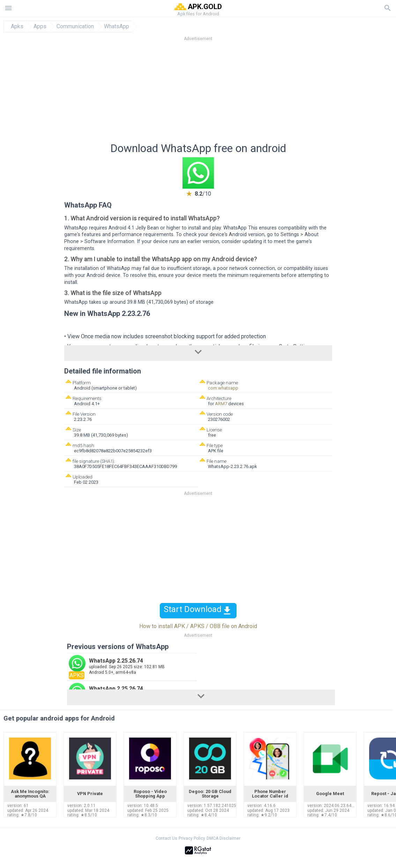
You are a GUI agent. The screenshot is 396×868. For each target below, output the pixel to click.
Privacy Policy (192, 838)
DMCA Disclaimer (223, 838)
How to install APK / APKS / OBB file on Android (198, 626)
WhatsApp (117, 27)
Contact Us (166, 838)
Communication (75, 27)
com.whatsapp (223, 388)
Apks (17, 27)
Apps (40, 27)
